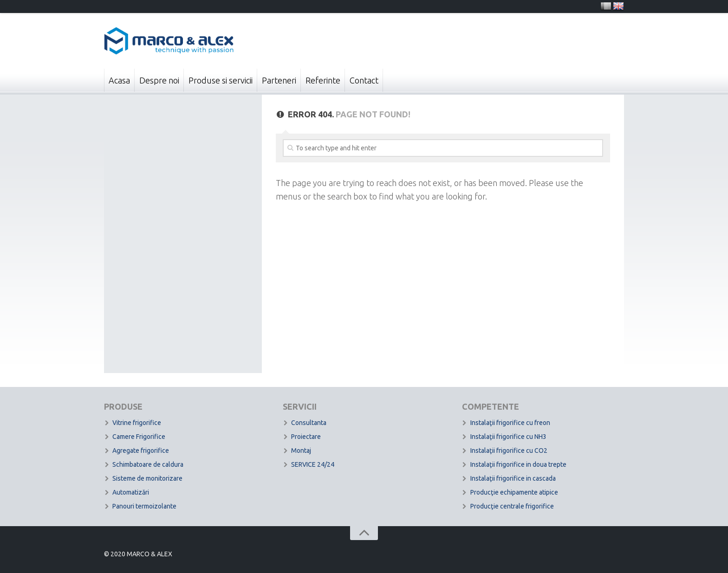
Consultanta (309, 423)
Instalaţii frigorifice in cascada (513, 478)
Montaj (301, 451)
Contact (364, 80)
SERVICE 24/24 (313, 464)
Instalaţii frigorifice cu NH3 (508, 437)
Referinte (323, 80)
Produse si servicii (221, 80)
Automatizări (131, 492)
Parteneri (279, 80)
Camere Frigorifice (139, 437)
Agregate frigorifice (141, 451)
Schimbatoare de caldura (148, 464)
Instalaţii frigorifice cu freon (510, 423)
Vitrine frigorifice (137, 423)
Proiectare (306, 437)
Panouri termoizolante (144, 506)
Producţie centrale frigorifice (512, 506)
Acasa (119, 80)
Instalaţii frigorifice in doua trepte (518, 464)
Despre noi (159, 80)
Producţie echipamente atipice (514, 492)
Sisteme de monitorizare (147, 478)
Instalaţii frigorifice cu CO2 (509, 451)
